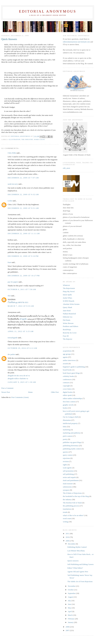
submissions (67, 487)
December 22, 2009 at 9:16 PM (23, 256)
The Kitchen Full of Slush (72, 503)
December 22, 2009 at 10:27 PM (24, 276)
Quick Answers (73, 561)
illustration (15, 139)
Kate (9, 262)
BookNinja (67, 330)
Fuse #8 (66, 336)
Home (30, 392)
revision (66, 461)
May (70, 608)
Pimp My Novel (69, 291)
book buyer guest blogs (71, 373)
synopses (66, 490)
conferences (67, 379)
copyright (66, 386)
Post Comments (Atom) (20, 397)
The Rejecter (68, 339)
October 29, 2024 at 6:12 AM (22, 348)
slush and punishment (71, 480)
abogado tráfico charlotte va (18, 378)
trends (65, 512)
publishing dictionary (71, 446)
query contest (68, 455)
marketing (67, 430)
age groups (67, 354)
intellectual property (70, 423)
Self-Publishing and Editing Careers (80, 564)
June (70, 604)
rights (65, 465)
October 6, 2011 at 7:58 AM (22, 289)
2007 (68, 630)
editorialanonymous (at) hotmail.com (76, 42)
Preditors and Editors (71, 326)
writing (66, 522)
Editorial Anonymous (48, 11)
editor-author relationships (72, 398)
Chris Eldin (12, 153)
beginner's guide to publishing (74, 367)
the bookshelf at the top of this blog (76, 496)
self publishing (68, 474)
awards (65, 364)
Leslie (10, 201)
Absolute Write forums (71, 304)
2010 (68, 537)
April (70, 611)
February (71, 619)
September (72, 593)
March (70, 615)
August (71, 597)
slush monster (68, 484)
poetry (65, 439)
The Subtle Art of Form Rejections (80, 581)
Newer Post (6, 392)
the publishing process (71, 506)
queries (66, 452)
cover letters (67, 389)
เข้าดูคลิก (23, 319)
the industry (27, 139)
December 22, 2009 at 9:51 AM (23, 208)
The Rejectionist (69, 288)
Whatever (66, 285)
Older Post (55, 392)
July (70, 601)
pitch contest (67, 436)
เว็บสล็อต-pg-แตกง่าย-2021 (18, 302)
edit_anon (66, 168)
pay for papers (13, 282)
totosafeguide (13, 338)
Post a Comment (7, 388)
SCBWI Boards (69, 301)
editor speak (67, 395)
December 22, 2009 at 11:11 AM (24, 233)
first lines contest (69, 402)
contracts (66, 383)
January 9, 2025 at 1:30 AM (22, 382)
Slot (9, 296)
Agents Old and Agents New (78, 572)
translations (67, 509)
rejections (66, 458)
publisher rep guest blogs (72, 442)
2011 (68, 534)
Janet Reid (67, 311)
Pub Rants (67, 320)
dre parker (11, 354)
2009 (68, 541)
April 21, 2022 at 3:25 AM (21, 331)
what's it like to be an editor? (73, 515)
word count (39, 139)
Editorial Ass (68, 317)
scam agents (67, 468)
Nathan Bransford (69, 314)
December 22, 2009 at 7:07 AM (23, 178)
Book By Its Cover (70, 333)
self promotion (68, 471)
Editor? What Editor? (75, 568)
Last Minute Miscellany (76, 551)
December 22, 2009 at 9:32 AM (23, 194)
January (71, 622)
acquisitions (67, 351)
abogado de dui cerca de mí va (19, 376)
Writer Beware (68, 323)
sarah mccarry (13, 184)
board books (67, 370)
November (72, 586)
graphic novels (68, 405)
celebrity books (68, 376)
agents (65, 357)
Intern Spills (67, 295)
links (65, 427)
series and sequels (69, 477)
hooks (65, 408)
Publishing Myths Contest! (77, 547)
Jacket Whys (67, 298)
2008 (68, 627)
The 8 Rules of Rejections (72, 493)
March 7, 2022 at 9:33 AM (21, 306)
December (72, 544)
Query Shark (67, 307)
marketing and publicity (72, 433)
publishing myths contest (72, 449)
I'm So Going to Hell (70, 417)
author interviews (69, 360)
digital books (68, 392)
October (71, 590)
